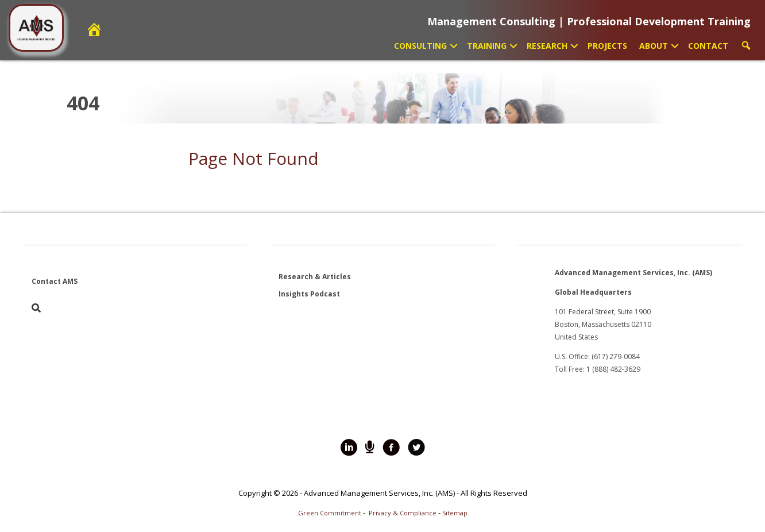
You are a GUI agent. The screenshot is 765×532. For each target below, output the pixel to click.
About (654, 46)
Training (487, 46)
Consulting (420, 46)
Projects (607, 46)
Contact (708, 46)
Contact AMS (55, 281)
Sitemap (455, 513)
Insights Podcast (309, 294)
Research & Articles (315, 277)
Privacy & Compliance (403, 513)
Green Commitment (330, 513)
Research (547, 46)
